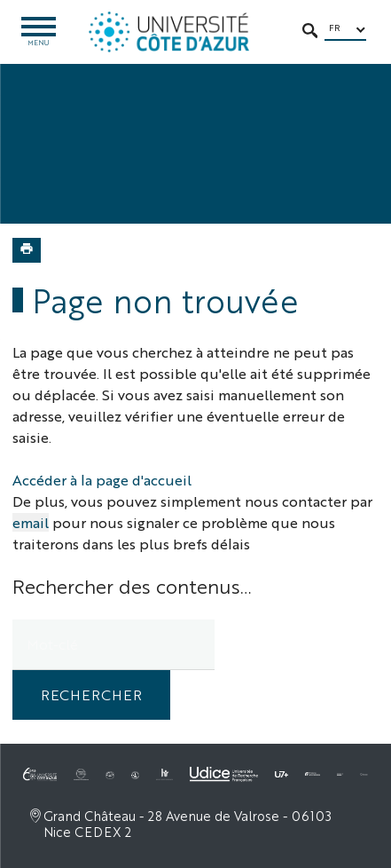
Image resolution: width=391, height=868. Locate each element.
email (31, 522)
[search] (113, 645)
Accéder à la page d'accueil (102, 480)
